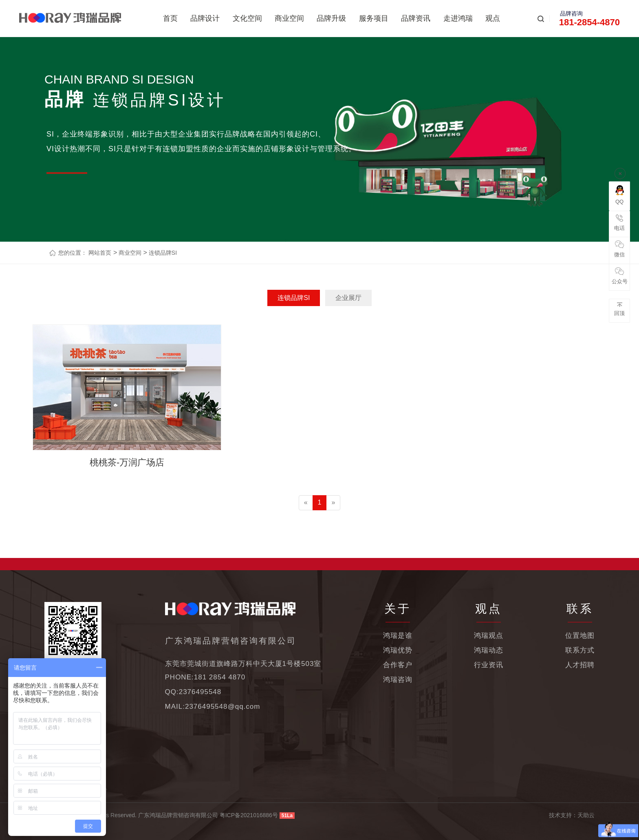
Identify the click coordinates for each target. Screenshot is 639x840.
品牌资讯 (416, 18)
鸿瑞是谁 (398, 636)
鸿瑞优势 (398, 650)
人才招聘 (580, 665)
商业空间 (289, 18)
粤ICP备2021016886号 (249, 815)
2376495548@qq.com (223, 707)
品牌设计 (205, 18)
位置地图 (580, 636)
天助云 (586, 815)
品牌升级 (331, 18)
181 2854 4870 (220, 677)
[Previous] (306, 503)
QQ (620, 195)
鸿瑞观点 (489, 636)
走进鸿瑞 (458, 18)
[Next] (333, 503)
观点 (493, 18)
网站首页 (100, 253)
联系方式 (580, 650)
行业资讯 (489, 665)
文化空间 (247, 18)
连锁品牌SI (162, 253)
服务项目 (374, 18)
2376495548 (200, 692)
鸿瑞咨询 (398, 680)
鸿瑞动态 (489, 650)
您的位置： (73, 253)
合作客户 (398, 665)
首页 (170, 18)
